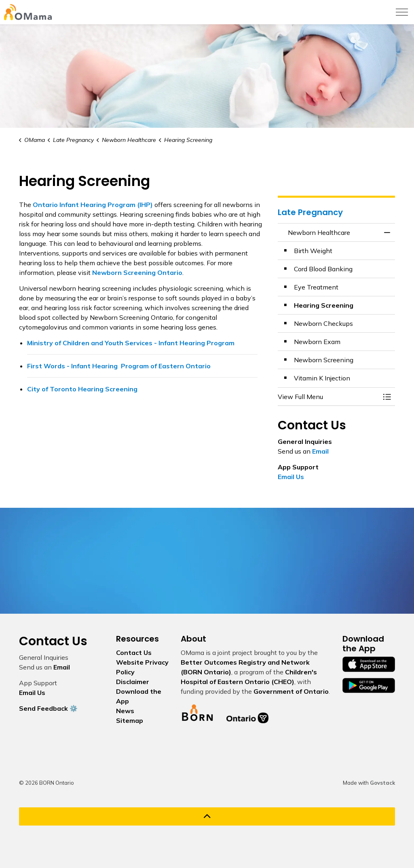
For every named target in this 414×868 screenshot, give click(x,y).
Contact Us (134, 653)
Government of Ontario (291, 691)
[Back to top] (207, 816)
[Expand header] (402, 12)
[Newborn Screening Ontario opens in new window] (137, 272)
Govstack (382, 783)
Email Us (291, 477)
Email (320, 451)
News (125, 711)
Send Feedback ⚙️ (48, 708)
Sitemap (130, 720)
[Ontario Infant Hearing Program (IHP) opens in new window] (93, 205)
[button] (328, 397)
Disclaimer (133, 682)
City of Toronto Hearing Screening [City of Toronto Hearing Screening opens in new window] (82, 389)
